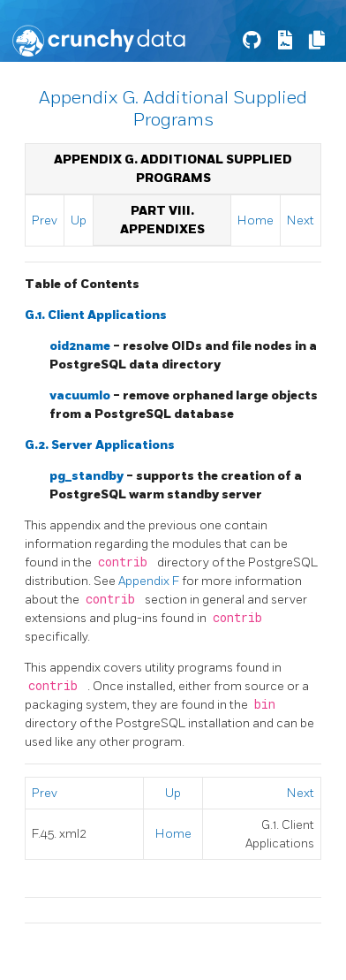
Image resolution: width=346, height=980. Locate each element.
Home (256, 220)
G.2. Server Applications (100, 445)
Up (79, 220)
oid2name (81, 346)
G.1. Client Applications (96, 315)
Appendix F (150, 581)
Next (301, 220)
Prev (45, 220)
